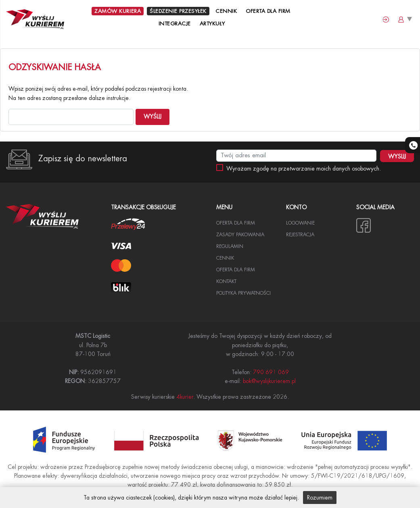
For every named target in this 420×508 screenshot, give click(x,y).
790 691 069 (271, 372)
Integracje (175, 24)
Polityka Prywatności (243, 293)
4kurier (185, 397)
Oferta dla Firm (268, 11)
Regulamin (230, 246)
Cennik (226, 11)
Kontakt (226, 281)
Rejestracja (300, 235)
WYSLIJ (397, 156)
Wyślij (153, 117)
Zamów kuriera (118, 11)
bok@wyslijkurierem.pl (269, 381)
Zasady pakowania (240, 235)
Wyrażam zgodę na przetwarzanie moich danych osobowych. (304, 169)
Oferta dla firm (236, 270)
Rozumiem (320, 498)
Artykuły (213, 24)
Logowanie (300, 223)
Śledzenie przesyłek (178, 11)
